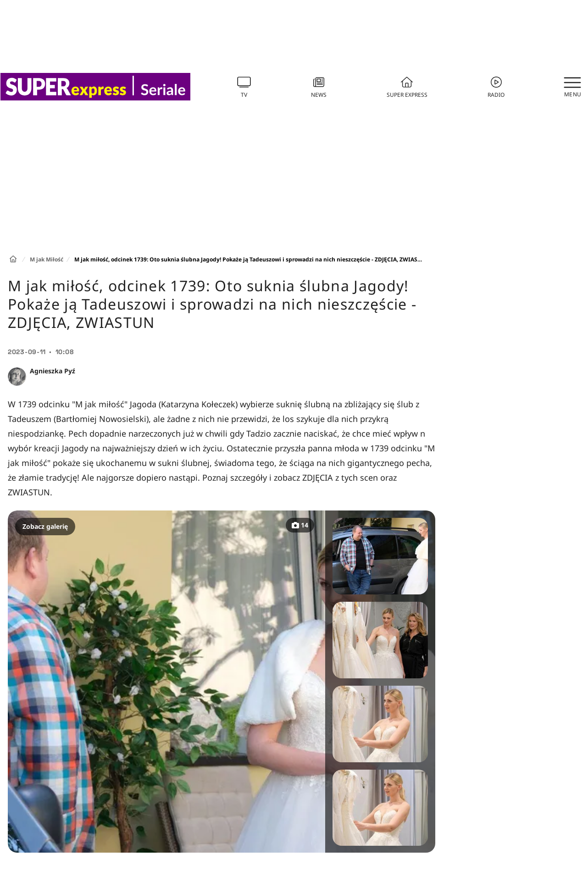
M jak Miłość (47, 259)
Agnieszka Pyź (53, 371)
